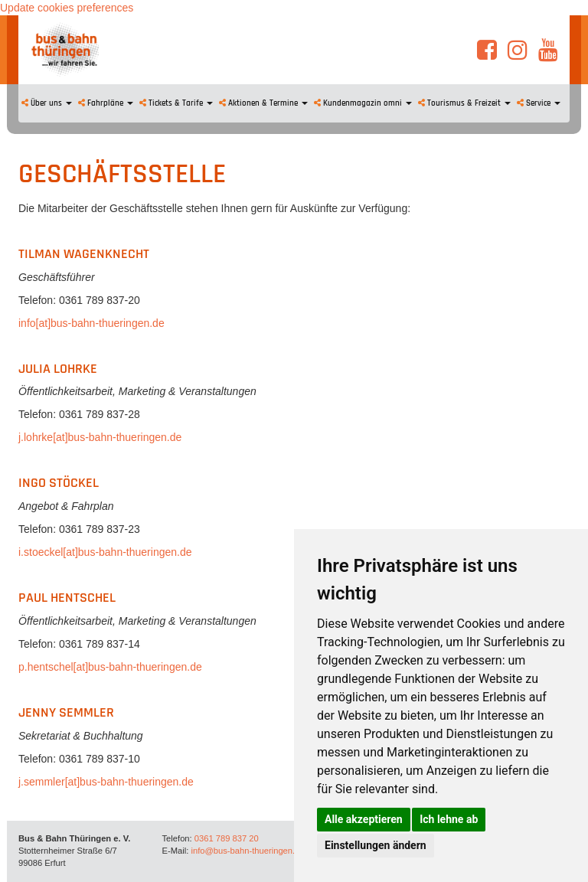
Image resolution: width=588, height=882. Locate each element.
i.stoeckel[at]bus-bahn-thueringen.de (105, 552)
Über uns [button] (47, 103)
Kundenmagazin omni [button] (363, 103)
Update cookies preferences (67, 8)
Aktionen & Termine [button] (263, 103)
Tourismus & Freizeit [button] (464, 103)
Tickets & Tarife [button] (176, 103)
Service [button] (539, 103)
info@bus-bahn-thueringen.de (247, 851)
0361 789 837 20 (227, 838)
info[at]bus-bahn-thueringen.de (91, 323)
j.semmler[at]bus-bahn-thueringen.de (106, 782)
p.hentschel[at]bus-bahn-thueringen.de (110, 667)
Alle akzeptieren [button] (364, 819)
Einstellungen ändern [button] (376, 845)
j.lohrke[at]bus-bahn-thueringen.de (100, 437)
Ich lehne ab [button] (449, 819)
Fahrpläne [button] (106, 103)
